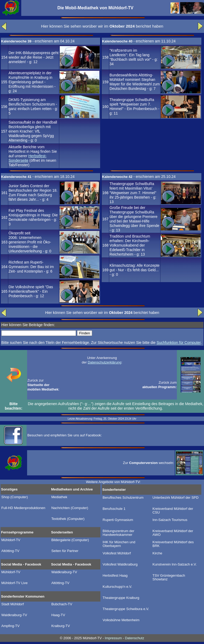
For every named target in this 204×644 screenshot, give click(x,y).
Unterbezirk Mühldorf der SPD (175, 498)
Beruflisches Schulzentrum (123, 498)
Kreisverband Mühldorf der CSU (173, 511)
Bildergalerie (70, 540)
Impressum (113, 638)
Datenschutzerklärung (104, 362)
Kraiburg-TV (61, 626)
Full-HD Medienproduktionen (23, 508)
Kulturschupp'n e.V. (117, 587)
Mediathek (59, 497)
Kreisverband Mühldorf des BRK (173, 544)
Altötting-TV (10, 551)
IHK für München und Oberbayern (119, 544)
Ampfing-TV (10, 626)
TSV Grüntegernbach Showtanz (169, 577)
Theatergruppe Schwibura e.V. (126, 609)
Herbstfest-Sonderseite (27, 158)
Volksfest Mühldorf (117, 553)
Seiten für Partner (65, 551)
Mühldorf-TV (11, 540)
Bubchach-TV (62, 604)
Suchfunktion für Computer (178, 343)
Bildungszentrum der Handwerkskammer (118, 533)
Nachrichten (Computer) (70, 508)
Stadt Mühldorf (13, 604)
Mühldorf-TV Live (14, 583)
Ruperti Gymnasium (118, 520)
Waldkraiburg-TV (64, 572)
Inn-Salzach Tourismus (170, 520)
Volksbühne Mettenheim (121, 620)
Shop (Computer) (15, 497)
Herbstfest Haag (115, 576)
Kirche (157, 553)
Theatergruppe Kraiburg (121, 598)
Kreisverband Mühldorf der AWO (173, 533)
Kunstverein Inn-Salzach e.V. (175, 564)
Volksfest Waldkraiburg (120, 564)
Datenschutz (134, 638)
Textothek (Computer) (68, 519)
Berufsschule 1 (114, 509)
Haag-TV (58, 615)
